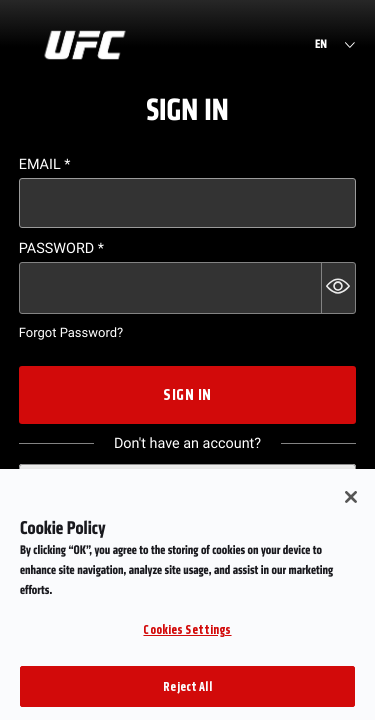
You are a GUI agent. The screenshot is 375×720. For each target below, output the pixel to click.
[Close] (351, 509)
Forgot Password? (71, 333)
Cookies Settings (187, 641)
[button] (339, 288)
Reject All (187, 698)
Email (45, 164)
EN (321, 45)
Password (61, 248)
